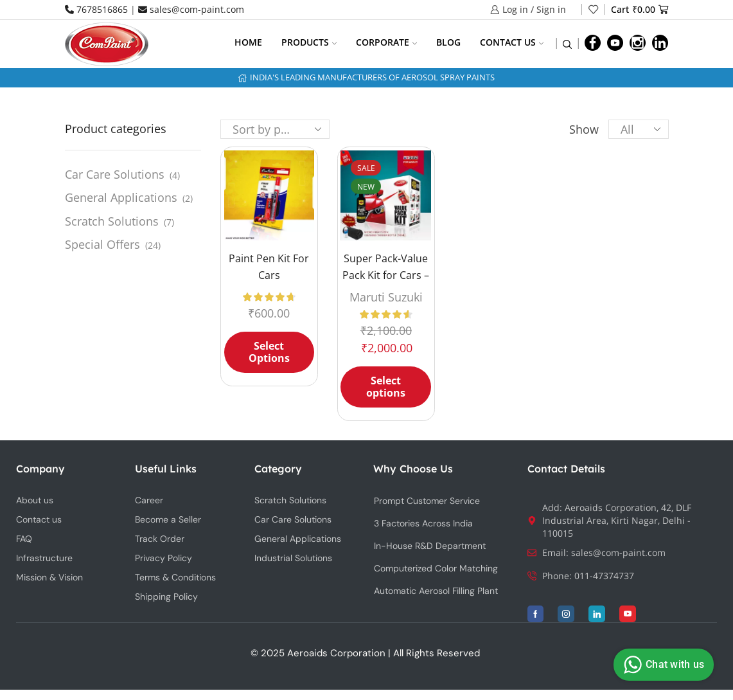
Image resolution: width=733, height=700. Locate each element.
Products (309, 42)
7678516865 (96, 9)
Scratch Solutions (112, 221)
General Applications (121, 197)
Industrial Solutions (293, 558)
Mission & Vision (49, 577)
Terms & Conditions (175, 577)
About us (35, 500)
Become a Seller (168, 519)
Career (149, 500)
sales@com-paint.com (191, 9)
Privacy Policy (163, 558)
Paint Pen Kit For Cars (269, 267)
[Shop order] (275, 129)
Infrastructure (44, 558)
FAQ (24, 539)
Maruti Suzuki (386, 297)
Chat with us (662, 665)
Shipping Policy (166, 597)
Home (248, 42)
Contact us (512, 42)
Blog (448, 42)
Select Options (269, 352)
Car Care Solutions (115, 174)
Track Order (160, 539)
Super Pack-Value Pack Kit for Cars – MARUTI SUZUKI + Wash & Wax (386, 283)
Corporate (386, 42)
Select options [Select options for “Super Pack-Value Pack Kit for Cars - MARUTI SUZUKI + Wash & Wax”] (386, 387)
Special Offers (102, 244)
